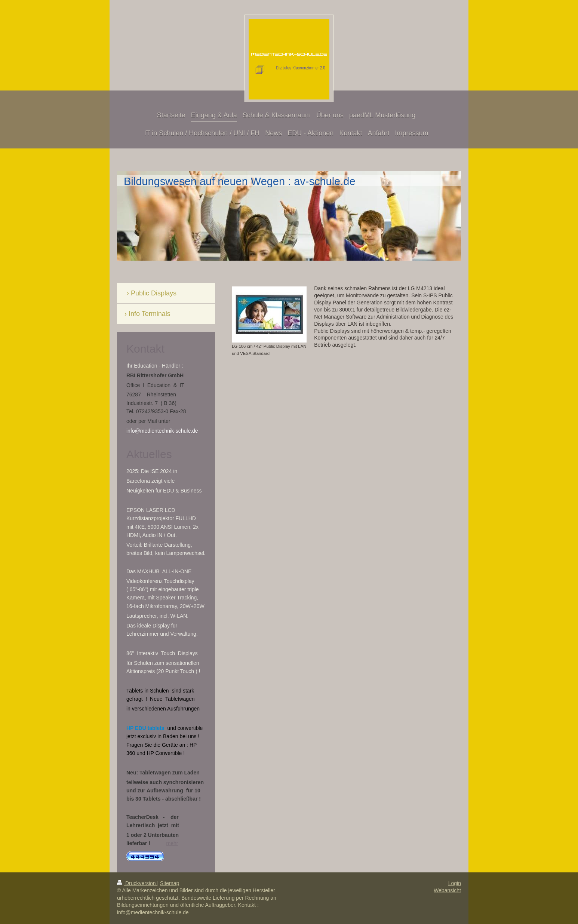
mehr (172, 843)
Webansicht (447, 890)
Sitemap (170, 883)
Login (455, 883)
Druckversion (137, 883)
